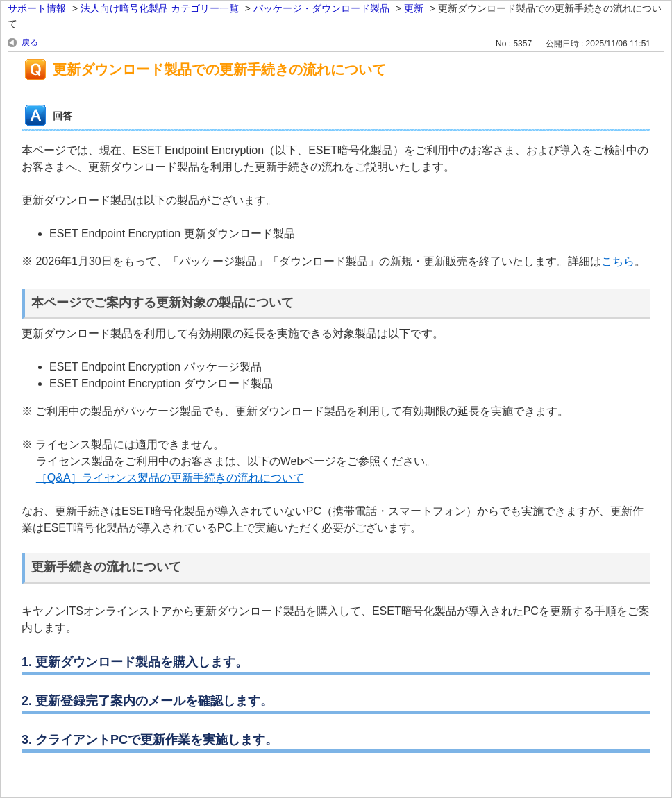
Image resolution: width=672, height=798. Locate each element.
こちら (618, 261)
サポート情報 (37, 8)
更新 (414, 8)
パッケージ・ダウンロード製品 (321, 8)
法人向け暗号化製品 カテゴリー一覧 (160, 8)
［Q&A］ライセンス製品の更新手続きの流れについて (170, 478)
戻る (30, 42)
